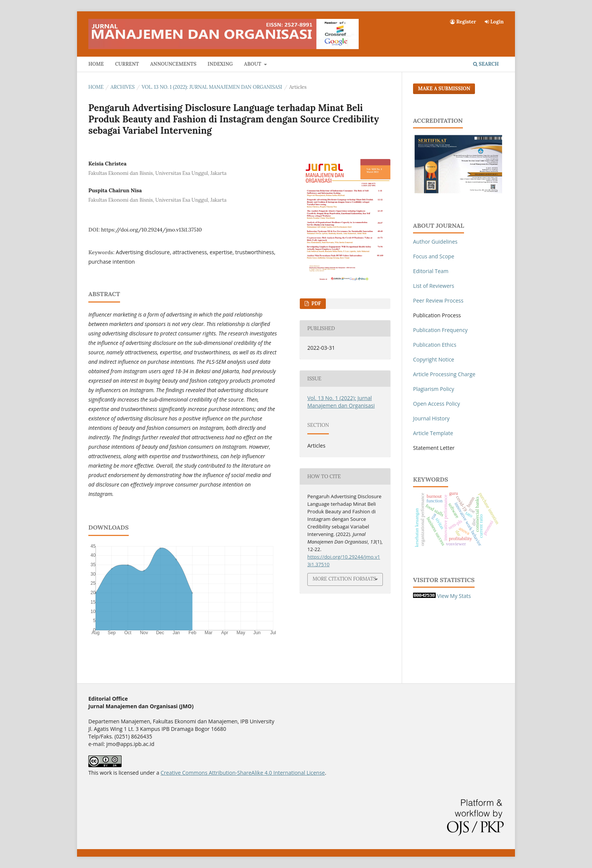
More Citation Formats (344, 579)
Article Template (433, 433)
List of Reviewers (434, 286)
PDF (315, 303)
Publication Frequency (440, 330)
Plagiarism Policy (434, 389)
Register (463, 22)
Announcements (173, 64)
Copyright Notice (434, 359)
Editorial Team (431, 271)
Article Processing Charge (444, 374)
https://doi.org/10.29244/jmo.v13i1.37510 (152, 230)
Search (486, 64)
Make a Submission (444, 89)
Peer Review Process (438, 300)
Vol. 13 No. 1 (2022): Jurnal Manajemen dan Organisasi (212, 87)
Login (494, 22)
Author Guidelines (435, 242)
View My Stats (454, 596)
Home (96, 64)
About (253, 64)
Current (127, 64)
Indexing (220, 64)
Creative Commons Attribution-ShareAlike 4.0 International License (243, 773)
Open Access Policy (436, 404)
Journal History (431, 418)
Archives (123, 87)
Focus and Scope (434, 256)
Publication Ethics (435, 345)
